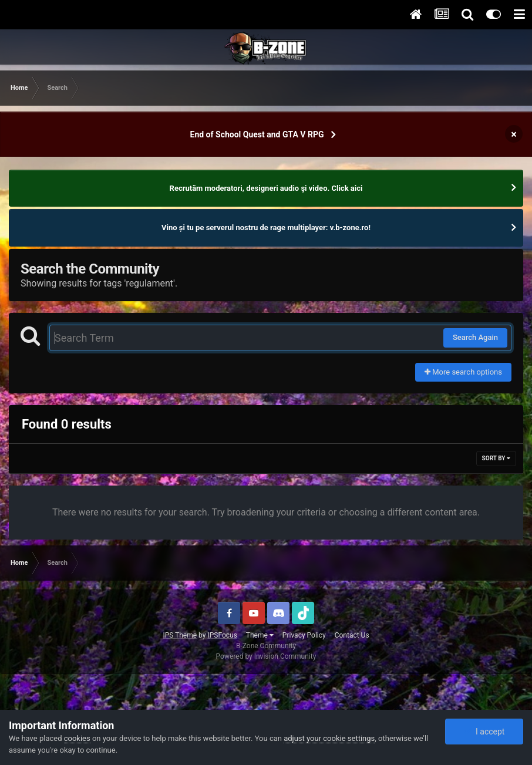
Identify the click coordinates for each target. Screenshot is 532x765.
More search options (463, 372)
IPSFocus (222, 635)
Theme (260, 635)
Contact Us (352, 635)
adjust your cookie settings (329, 738)
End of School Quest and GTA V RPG (257, 134)
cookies (77, 738)
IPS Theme (180, 635)
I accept (484, 732)
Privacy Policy (304, 635)
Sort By (496, 458)
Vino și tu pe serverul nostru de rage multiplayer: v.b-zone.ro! (266, 228)
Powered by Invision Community (266, 656)
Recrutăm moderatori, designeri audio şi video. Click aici (266, 188)
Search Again (475, 337)
